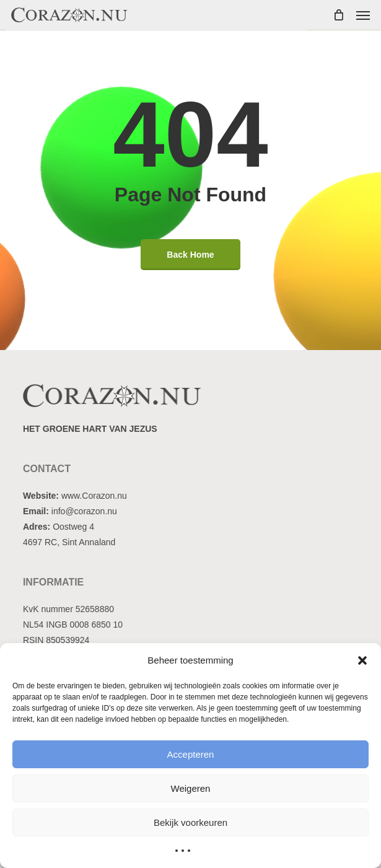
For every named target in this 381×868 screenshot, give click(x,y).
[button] (362, 660)
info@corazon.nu (84, 511)
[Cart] (338, 15)
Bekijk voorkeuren (190, 822)
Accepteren (191, 754)
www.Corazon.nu (94, 496)
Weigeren (191, 788)
